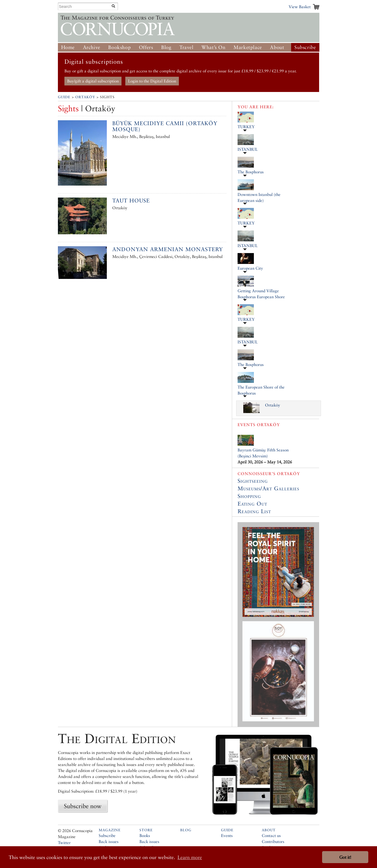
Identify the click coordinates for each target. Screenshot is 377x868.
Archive (92, 47)
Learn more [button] (190, 857)
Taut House (131, 201)
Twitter (64, 843)
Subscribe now (83, 806)
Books (145, 835)
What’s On (213, 47)
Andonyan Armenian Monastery (168, 249)
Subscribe (305, 47)
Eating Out (252, 504)
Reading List (254, 511)
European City (250, 268)
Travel (186, 47)
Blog (166, 47)
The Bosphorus (251, 172)
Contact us (271, 835)
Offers (146, 47)
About (277, 47)
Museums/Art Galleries (268, 488)
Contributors (273, 841)
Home (68, 47)
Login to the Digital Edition (152, 81)
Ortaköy (85, 97)
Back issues (109, 841)
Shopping (249, 496)
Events (227, 835)
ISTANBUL (248, 149)
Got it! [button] (345, 857)
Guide (64, 97)
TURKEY (246, 127)
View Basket (300, 7)
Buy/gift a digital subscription (93, 81)
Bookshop (119, 47)
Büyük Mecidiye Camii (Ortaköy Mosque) (165, 126)
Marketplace (248, 47)
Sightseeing (253, 481)
